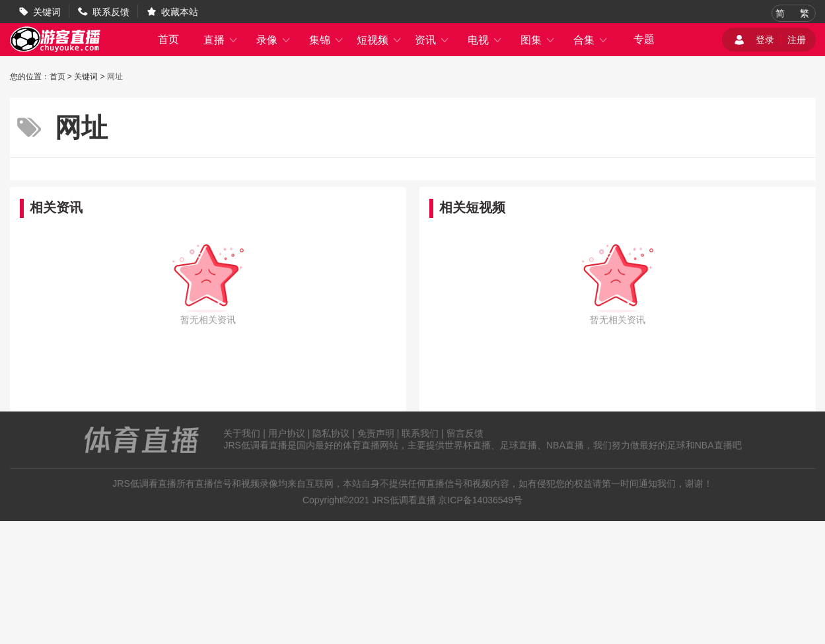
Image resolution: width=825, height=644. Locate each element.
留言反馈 (465, 433)
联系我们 (420, 433)
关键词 (47, 12)
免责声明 (376, 433)
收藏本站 (180, 12)
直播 (221, 40)
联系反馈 (111, 12)
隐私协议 (331, 433)
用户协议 (287, 433)
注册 (797, 40)
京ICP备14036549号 (480, 500)
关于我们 (242, 433)
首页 (168, 39)
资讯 (432, 40)
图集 (538, 40)
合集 (591, 40)
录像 (273, 40)
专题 (644, 39)
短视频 (379, 40)
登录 (765, 40)
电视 (485, 40)
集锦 (326, 40)
